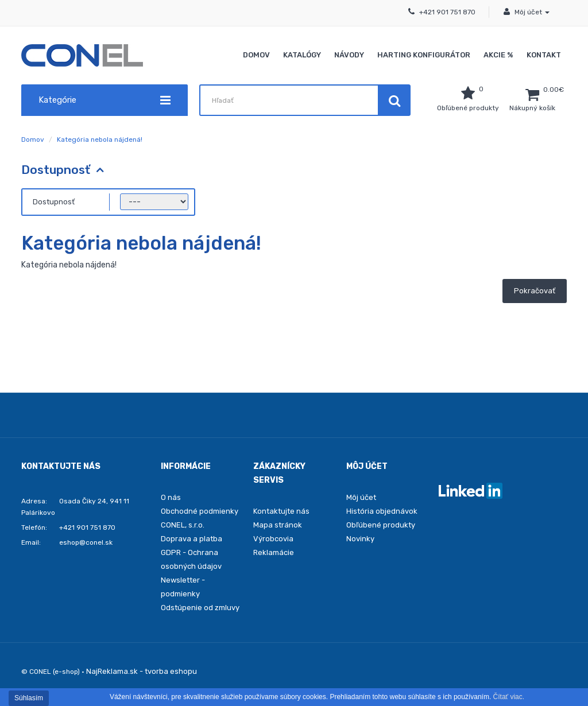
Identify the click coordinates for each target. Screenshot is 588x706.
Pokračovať (535, 291)
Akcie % (498, 55)
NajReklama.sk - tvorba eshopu (142, 671)
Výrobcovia (273, 539)
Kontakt (544, 55)
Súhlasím (29, 698)
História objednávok (382, 511)
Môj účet (361, 497)
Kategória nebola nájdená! (100, 139)
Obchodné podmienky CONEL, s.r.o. (200, 518)
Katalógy (302, 55)
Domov (256, 55)
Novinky (360, 539)
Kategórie (105, 100)
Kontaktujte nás (281, 511)
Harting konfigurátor (424, 55)
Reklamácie (274, 552)
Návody (349, 55)
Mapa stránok (278, 525)
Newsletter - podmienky (183, 587)
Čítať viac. (509, 697)
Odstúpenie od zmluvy (200, 608)
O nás (171, 497)
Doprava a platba (192, 539)
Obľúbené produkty (381, 525)
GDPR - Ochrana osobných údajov (191, 559)
